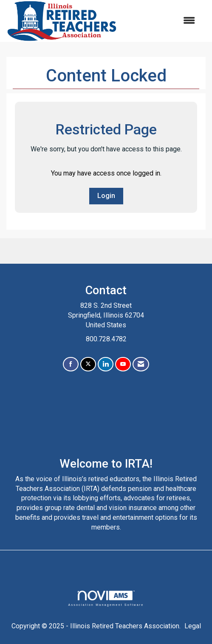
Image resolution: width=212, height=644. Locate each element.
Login (106, 196)
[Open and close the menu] (161, 21)
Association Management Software (106, 598)
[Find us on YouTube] (123, 364)
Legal (193, 626)
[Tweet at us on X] (88, 364)
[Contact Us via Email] (141, 364)
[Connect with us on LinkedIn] (106, 364)
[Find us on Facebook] (71, 364)
